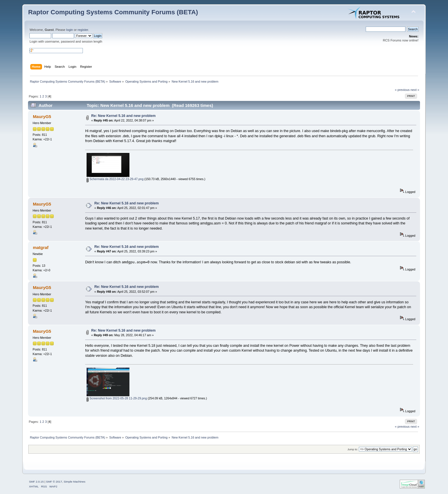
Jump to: (353, 449)
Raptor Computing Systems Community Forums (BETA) (113, 12)
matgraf (41, 247)
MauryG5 (42, 116)
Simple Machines (75, 482)
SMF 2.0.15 (36, 482)
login (70, 30)
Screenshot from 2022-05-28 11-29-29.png (117, 398)
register (83, 30)
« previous (402, 90)
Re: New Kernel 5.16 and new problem (123, 116)
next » (415, 90)
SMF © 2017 (54, 482)
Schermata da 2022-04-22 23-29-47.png (115, 179)
